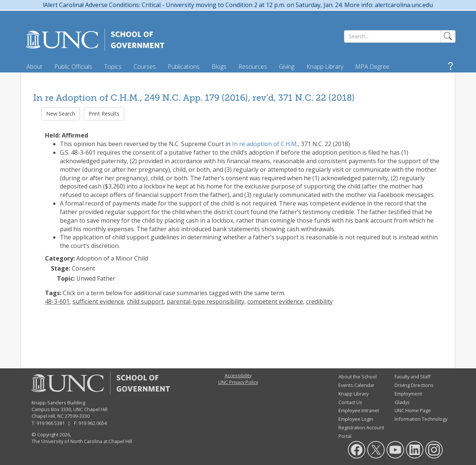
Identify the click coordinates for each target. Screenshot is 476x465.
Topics (113, 67)
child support (145, 301)
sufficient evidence (98, 301)
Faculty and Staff (413, 377)
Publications (184, 67)
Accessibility (238, 375)
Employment (408, 394)
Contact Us (350, 402)
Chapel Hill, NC (48, 416)
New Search (61, 114)
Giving (287, 67)
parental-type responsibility (205, 301)
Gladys (402, 402)
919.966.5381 (51, 423)
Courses (145, 67)
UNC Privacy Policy (238, 382)
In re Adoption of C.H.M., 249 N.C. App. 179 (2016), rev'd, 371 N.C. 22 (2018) (194, 98)
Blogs (219, 67)
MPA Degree (372, 67)
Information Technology (421, 419)
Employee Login (356, 419)
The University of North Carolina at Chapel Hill (82, 441)
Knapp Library (325, 67)
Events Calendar (356, 385)
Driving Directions (414, 385)
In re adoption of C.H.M (264, 144)
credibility (319, 301)
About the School (358, 377)
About (34, 67)
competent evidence (275, 301)
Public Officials (73, 67)
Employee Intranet (359, 410)
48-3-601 (57, 301)
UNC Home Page (413, 410)
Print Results (104, 114)
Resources (253, 67)
